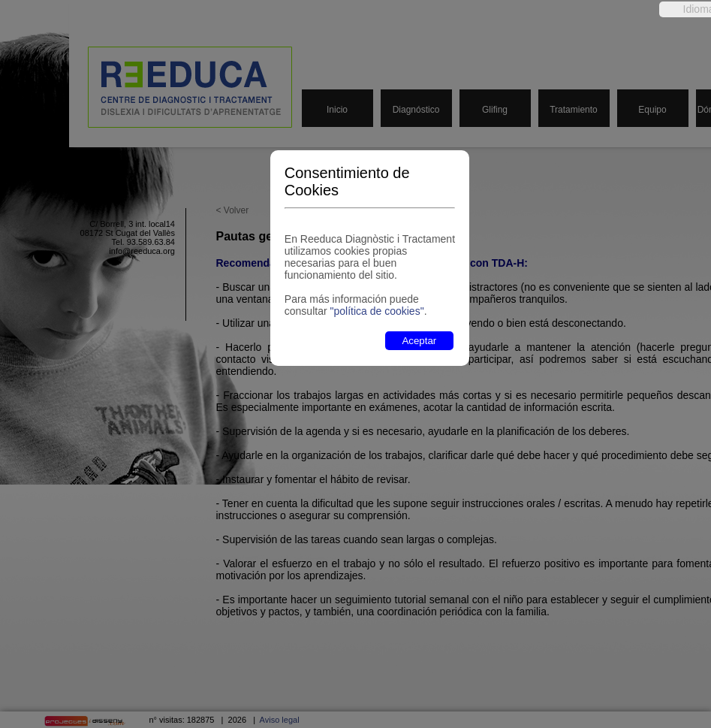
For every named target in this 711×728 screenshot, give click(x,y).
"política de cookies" (377, 311)
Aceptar (419, 341)
